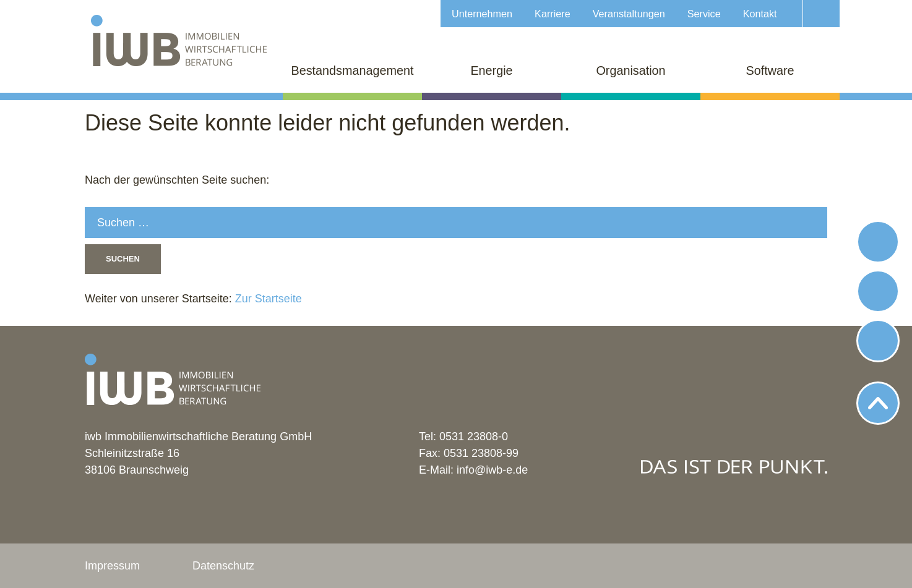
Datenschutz (223, 566)
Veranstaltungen (629, 14)
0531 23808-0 (474, 437)
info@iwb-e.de (492, 470)
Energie (491, 70)
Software (770, 70)
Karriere (553, 14)
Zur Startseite (267, 299)
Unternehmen (482, 14)
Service (704, 14)
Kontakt (760, 14)
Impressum (112, 566)
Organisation (630, 70)
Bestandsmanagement (353, 70)
